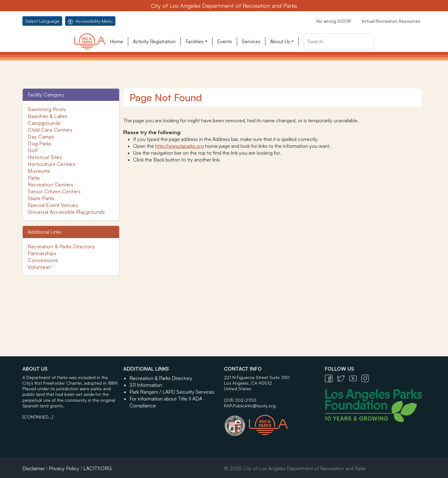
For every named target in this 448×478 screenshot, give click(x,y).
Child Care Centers (50, 130)
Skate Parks (41, 198)
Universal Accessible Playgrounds (66, 212)
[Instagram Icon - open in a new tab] (367, 378)
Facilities (194, 41)
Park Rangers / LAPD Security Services (172, 392)
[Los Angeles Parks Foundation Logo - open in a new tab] (375, 405)
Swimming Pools (47, 109)
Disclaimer (34, 468)
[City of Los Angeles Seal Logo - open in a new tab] (236, 423)
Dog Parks (40, 143)
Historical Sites (45, 157)
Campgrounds (44, 123)
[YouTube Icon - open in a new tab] (355, 378)
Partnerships (42, 253)
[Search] (339, 41)
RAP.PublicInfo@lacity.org (250, 406)
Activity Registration (154, 41)
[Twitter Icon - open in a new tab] (343, 378)
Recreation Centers (50, 185)
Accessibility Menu (90, 21)
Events (225, 41)
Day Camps (41, 137)
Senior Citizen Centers (54, 191)
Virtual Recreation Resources (391, 21)
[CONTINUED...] (38, 417)
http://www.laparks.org (180, 146)
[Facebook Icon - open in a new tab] (331, 378)
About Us (280, 41)
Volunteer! (40, 267)
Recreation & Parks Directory (61, 246)
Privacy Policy (64, 468)
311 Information (146, 385)
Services (251, 41)
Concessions (43, 260)
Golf (33, 150)
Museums (39, 171)
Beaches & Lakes (48, 116)
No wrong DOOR (334, 21)
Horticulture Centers (51, 164)
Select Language (42, 21)
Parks (34, 178)
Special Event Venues (53, 205)
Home (117, 41)
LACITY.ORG (98, 468)
